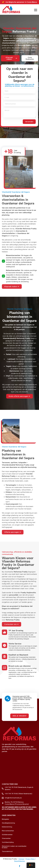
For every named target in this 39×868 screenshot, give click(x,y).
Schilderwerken (7, 835)
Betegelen (5, 819)
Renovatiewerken (8, 831)
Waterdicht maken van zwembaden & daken (14, 847)
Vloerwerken (6, 838)
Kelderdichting (7, 827)
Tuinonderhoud (7, 851)
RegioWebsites (19, 861)
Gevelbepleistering (8, 823)
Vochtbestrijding (8, 842)
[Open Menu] (36, 10)
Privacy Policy (30, 859)
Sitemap (21, 859)
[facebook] (20, 866)
